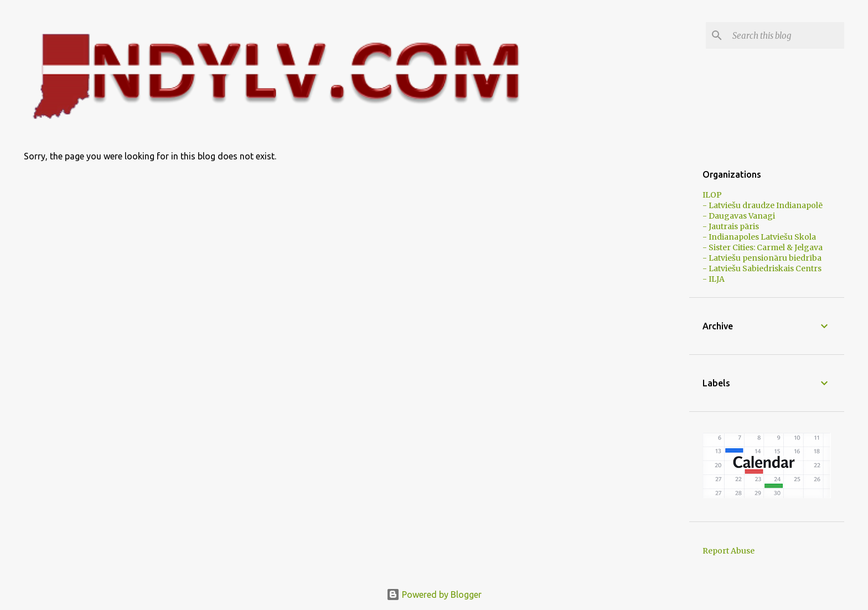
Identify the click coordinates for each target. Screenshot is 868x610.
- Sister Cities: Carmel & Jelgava (763, 247)
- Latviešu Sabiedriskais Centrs (762, 268)
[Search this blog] (786, 35)
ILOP (712, 195)
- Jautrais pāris (731, 226)
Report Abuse (728, 551)
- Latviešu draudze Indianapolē (763, 205)
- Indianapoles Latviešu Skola (759, 237)
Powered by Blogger (434, 595)
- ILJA (714, 279)
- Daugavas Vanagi (739, 216)
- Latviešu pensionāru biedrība (762, 258)
